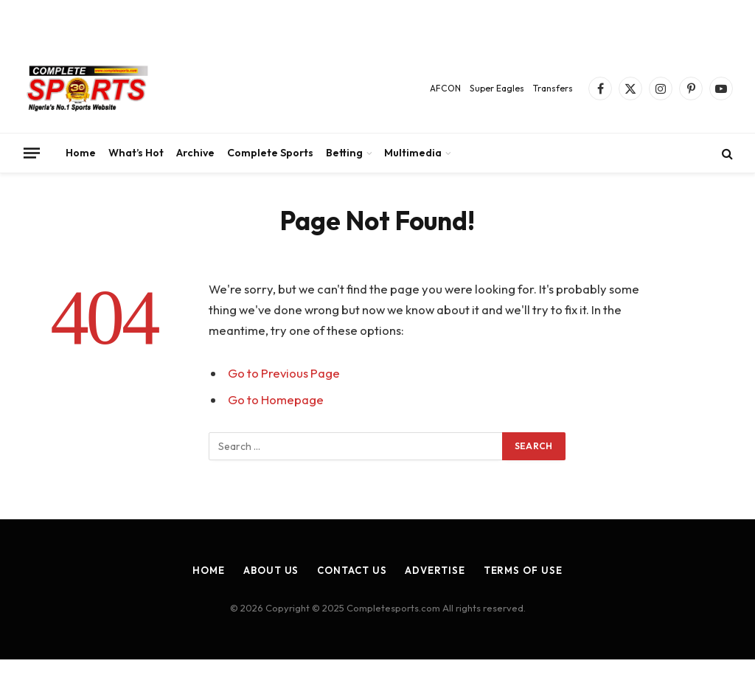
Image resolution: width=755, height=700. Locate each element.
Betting (344, 153)
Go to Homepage (276, 399)
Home (81, 153)
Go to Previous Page (284, 373)
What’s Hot (136, 153)
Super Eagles (497, 88)
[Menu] (32, 153)
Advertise (435, 570)
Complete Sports (270, 153)
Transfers (553, 88)
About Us (271, 570)
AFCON (445, 88)
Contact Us (352, 570)
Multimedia (413, 153)
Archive (195, 153)
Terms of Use (523, 570)
